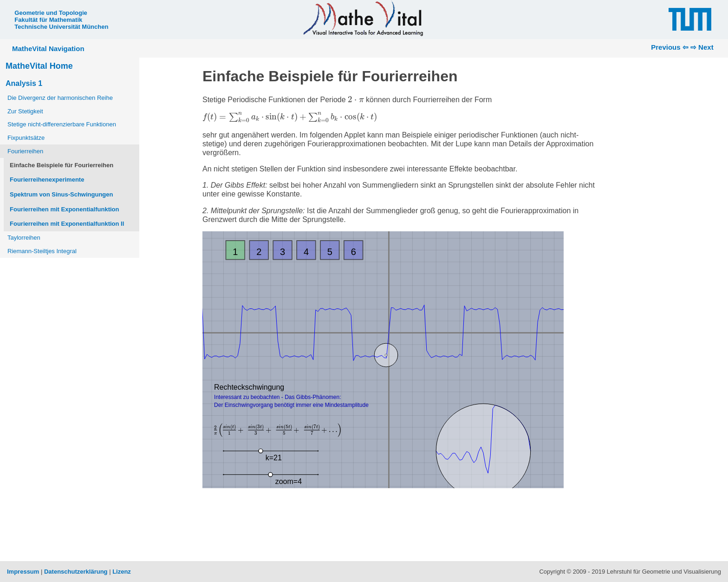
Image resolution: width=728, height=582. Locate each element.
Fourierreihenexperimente (47, 180)
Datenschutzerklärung (76, 572)
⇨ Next (702, 47)
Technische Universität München (61, 27)
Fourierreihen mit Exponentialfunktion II (67, 224)
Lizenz (122, 572)
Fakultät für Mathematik (48, 20)
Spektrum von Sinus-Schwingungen (61, 194)
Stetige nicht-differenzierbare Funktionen (62, 124)
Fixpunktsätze (26, 138)
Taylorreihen (24, 238)
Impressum (23, 572)
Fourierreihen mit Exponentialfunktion (64, 209)
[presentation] (356, 99)
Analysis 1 (24, 83)
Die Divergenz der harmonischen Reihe (60, 98)
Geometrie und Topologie (51, 13)
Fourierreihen (25, 151)
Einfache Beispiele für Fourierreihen (62, 165)
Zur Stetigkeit (25, 111)
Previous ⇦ (670, 47)
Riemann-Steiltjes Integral (42, 251)
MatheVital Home (39, 66)
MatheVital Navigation (48, 49)
